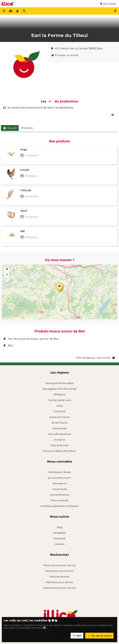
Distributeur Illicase (59, 472)
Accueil (10, 128)
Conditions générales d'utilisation (59, 506)
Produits (27, 128)
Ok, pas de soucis (99, 636)
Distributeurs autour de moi (59, 588)
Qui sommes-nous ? (59, 478)
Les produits (59, 489)
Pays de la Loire (59, 445)
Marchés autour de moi (60, 582)
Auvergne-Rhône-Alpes (60, 383)
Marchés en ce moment (60, 571)
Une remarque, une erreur (96, 358)
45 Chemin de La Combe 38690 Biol (77, 49)
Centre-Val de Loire (59, 400)
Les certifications (60, 495)
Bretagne (60, 394)
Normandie (59, 428)
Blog (60, 527)
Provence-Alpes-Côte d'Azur (60, 451)
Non (77, 636)
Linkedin (59, 544)
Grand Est (60, 411)
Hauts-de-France (59, 417)
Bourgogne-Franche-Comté (59, 389)
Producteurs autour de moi (59, 565)
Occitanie (59, 440)
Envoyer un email (65, 55)
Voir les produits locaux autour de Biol (31, 339)
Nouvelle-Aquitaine (59, 434)
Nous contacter (59, 500)
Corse (60, 406)
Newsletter (60, 533)
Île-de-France (59, 423)
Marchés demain (59, 577)
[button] (59, 288)
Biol (8, 346)
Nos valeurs (60, 483)
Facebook (60, 538)
